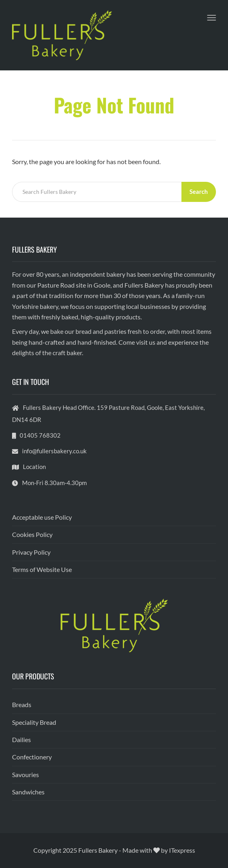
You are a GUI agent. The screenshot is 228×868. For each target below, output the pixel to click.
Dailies (21, 739)
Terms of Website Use (42, 569)
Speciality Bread (34, 722)
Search (199, 191)
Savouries (25, 774)
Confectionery (32, 757)
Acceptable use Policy (42, 517)
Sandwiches (28, 792)
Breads (22, 704)
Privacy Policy (31, 552)
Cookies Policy (32, 534)
